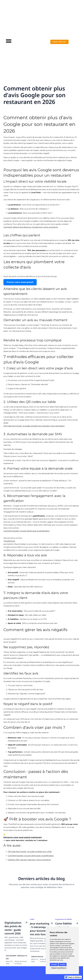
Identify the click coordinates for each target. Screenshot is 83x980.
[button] (9, 42)
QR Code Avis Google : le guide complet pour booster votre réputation (34, 426)
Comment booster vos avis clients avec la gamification (26, 531)
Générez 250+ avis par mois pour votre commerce (29, 860)
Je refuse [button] (63, 964)
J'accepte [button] (54, 964)
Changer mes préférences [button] (59, 968)
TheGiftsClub (9, 541)
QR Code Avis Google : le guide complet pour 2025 (30, 852)
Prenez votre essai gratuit (20, 282)
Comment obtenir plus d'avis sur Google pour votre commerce (31, 227)
